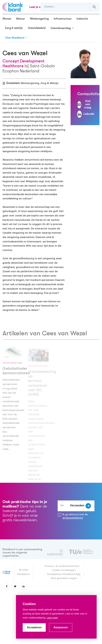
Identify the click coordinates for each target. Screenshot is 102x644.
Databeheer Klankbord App (64, 574)
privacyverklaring (73, 518)
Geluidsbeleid (37, 28)
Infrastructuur (63, 19)
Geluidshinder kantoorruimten (16, 375)
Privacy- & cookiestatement (62, 566)
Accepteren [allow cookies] (34, 627)
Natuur (21, 19)
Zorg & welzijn (14, 28)
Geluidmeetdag (61, 28)
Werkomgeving (39, 19)
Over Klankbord (15, 38)
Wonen (7, 19)
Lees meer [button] (52, 618)
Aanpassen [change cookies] (61, 627)
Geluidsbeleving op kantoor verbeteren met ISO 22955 (42, 388)
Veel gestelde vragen (64, 578)
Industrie (82, 19)
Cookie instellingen (64, 570)
